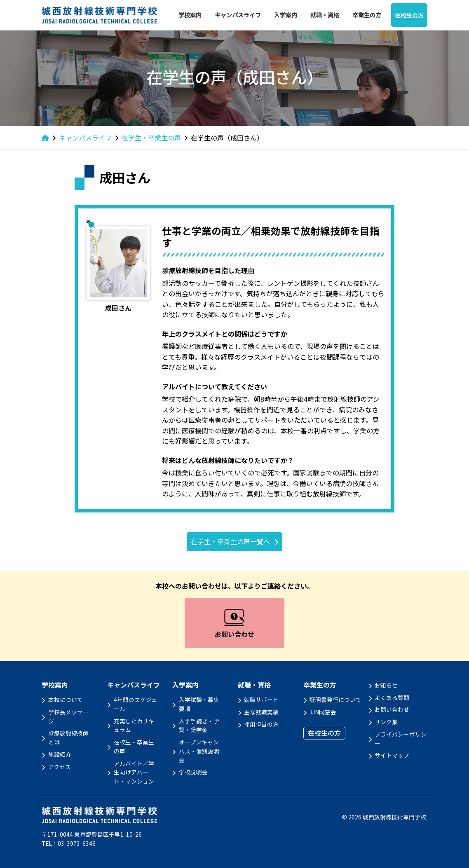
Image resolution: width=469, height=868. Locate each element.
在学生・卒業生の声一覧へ (230, 541)
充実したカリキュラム (134, 725)
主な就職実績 (261, 712)
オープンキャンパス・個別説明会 (199, 751)
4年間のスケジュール (135, 704)
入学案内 (286, 15)
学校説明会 (193, 772)
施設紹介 (60, 754)
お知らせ (386, 685)
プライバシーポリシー (401, 739)
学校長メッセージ (68, 716)
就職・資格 (325, 15)
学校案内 (190, 15)
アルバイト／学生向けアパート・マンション (134, 772)
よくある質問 (392, 697)
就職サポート (261, 700)
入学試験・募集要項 (199, 704)
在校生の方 (409, 15)
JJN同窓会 (323, 712)
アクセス (60, 767)
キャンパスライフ (238, 15)
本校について (66, 700)
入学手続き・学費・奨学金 (199, 725)
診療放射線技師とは (68, 737)
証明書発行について (335, 700)
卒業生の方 (367, 15)
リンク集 (386, 722)
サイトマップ (392, 755)
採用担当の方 (261, 724)
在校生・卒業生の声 (134, 746)
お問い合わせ (392, 709)
